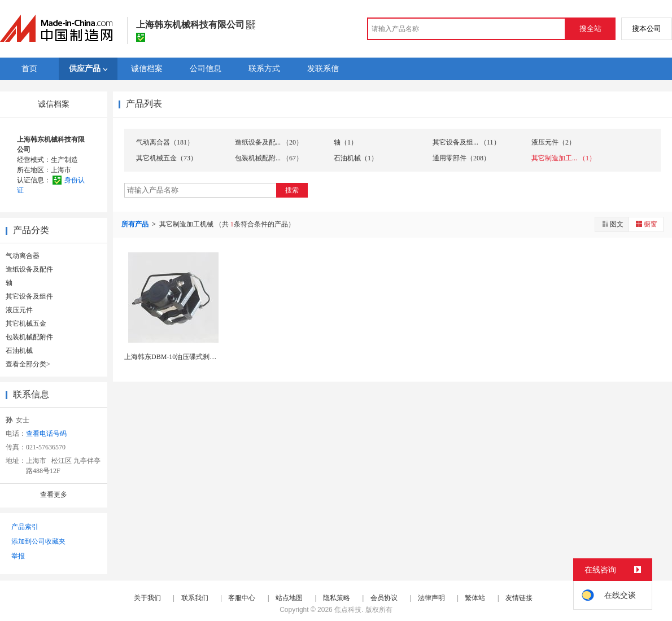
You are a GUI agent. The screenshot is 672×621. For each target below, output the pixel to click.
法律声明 (431, 598)
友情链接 (519, 598)
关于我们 (147, 598)
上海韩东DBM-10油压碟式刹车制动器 (180, 357)
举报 (18, 556)
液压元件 (19, 310)
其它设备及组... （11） (466, 142)
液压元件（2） (553, 142)
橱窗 (646, 224)
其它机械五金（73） (167, 158)
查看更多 (54, 495)
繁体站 (475, 598)
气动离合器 (23, 256)
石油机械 (19, 351)
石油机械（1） (356, 158)
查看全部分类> (28, 364)
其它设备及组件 (29, 296)
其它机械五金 (26, 323)
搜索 (292, 190)
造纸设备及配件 (29, 269)
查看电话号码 (46, 434)
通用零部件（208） (461, 158)
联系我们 (195, 598)
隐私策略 (337, 598)
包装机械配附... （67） (269, 158)
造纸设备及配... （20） (269, 142)
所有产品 (136, 224)
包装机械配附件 (29, 337)
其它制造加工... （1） (564, 158)
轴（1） (346, 142)
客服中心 (242, 598)
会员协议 (384, 598)
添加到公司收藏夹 (38, 541)
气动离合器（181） (165, 142)
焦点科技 (348, 610)
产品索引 (25, 527)
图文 (612, 224)
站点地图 (289, 598)
